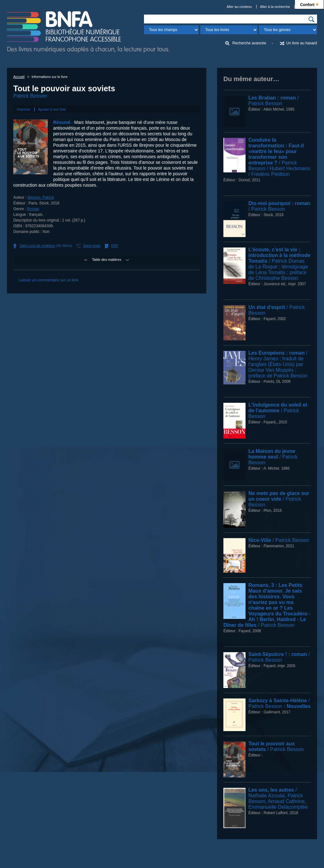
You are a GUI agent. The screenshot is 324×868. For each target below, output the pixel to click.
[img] (311, 19)
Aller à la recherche (275, 7)
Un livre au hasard (302, 43)
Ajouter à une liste (52, 109)
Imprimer (24, 109)
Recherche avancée (249, 43)
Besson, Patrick (41, 197)
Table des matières (107, 260)
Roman (33, 209)
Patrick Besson (30, 96)
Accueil (19, 77)
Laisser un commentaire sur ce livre (49, 280)
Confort (309, 4)
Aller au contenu (239, 7)
